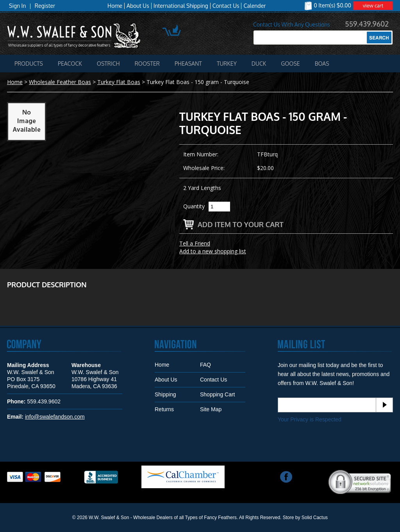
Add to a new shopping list (213, 251)
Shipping (165, 394)
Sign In (17, 6)
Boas (322, 64)
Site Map (211, 409)
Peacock (70, 64)
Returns (164, 409)
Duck (259, 64)
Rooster (147, 64)
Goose (290, 64)
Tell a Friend (195, 243)
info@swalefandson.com (55, 417)
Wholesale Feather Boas (60, 82)
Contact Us (226, 6)
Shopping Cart (218, 394)
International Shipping (181, 6)
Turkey (227, 64)
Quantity (194, 206)
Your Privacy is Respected (310, 419)
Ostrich (108, 64)
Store (288, 518)
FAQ (205, 365)
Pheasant (188, 64)
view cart (373, 5)
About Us (138, 6)
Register (45, 6)
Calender (254, 6)
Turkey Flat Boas (119, 82)
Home (115, 6)
